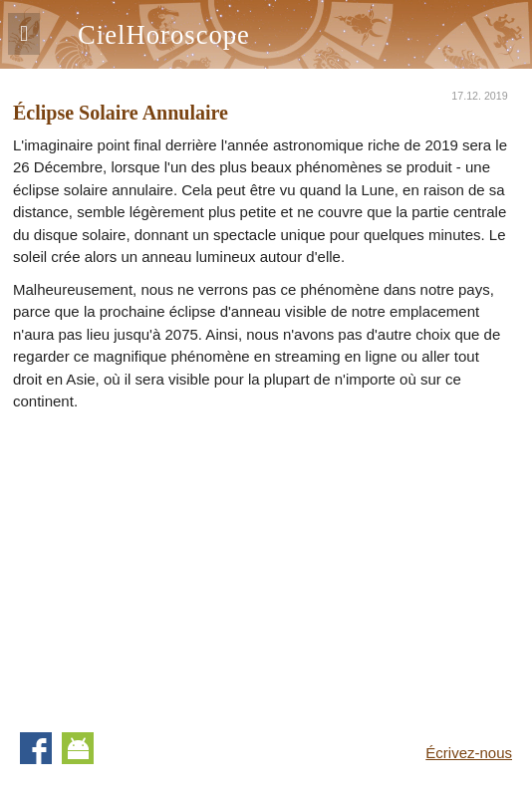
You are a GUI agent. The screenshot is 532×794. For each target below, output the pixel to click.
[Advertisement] (180, 563)
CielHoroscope (164, 35)
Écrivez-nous (469, 753)
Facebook (36, 748)
